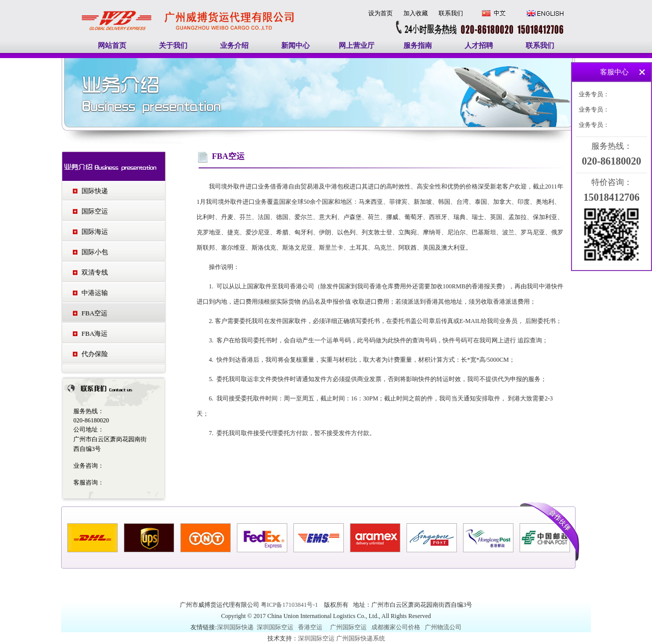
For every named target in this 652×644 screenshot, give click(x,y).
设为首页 (381, 13)
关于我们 (173, 46)
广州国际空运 (348, 627)
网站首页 (112, 46)
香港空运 (310, 627)
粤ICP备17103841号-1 (290, 605)
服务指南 (418, 46)
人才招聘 (479, 46)
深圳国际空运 (275, 627)
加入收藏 (416, 13)
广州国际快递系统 (361, 638)
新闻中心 (295, 46)
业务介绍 (234, 46)
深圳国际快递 (236, 627)
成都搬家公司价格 (396, 627)
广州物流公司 (443, 627)
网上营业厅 (357, 46)
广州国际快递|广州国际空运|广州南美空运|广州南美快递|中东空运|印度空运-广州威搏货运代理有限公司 (188, 10)
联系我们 (451, 13)
